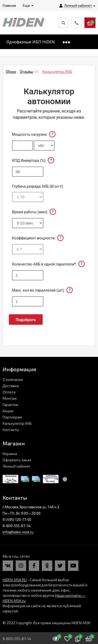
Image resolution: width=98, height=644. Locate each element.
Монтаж (10, 398)
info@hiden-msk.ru (18, 532)
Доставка (11, 386)
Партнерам (12, 417)
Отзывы (27, 71)
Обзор (11, 71)
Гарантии (10, 404)
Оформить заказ (17, 460)
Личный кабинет (17, 466)
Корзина (10, 454)
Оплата (9, 392)
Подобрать (26, 320)
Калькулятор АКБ (57, 71)
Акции (8, 411)
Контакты (11, 430)
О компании (13, 379)
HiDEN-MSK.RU (15, 580)
